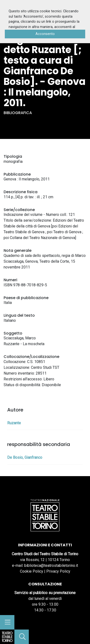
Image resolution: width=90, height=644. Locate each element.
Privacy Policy (58, 571)
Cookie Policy (32, 571)
